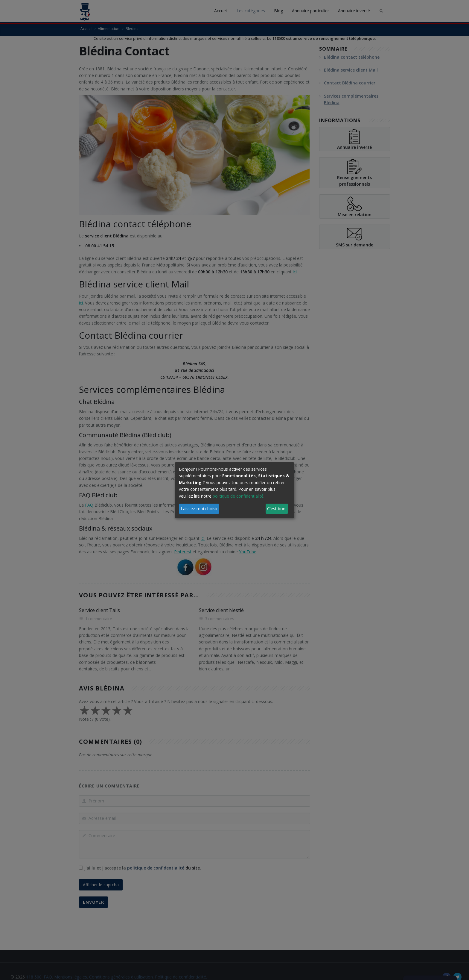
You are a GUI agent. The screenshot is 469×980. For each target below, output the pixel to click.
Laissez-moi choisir (199, 509)
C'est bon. (277, 509)
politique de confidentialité (238, 496)
